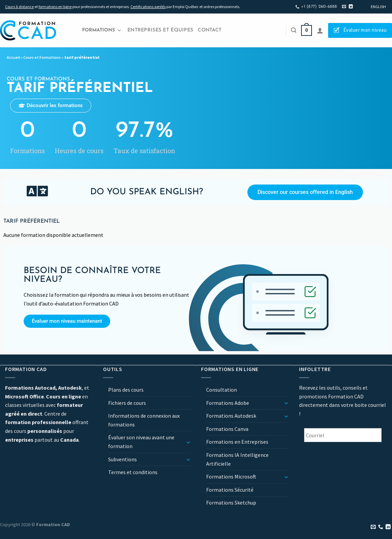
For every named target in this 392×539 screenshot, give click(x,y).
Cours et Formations (42, 57)
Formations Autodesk (231, 416)
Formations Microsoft (231, 476)
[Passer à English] (378, 7)
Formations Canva (227, 429)
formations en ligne (55, 7)
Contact (210, 30)
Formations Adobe (228, 403)
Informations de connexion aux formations (144, 420)
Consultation (222, 390)
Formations (102, 30)
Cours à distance (19, 7)
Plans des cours (126, 390)
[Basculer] (188, 442)
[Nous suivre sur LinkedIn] (351, 7)
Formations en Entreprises (237, 442)
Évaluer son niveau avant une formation (141, 442)
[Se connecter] (320, 30)
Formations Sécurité (230, 490)
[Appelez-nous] (381, 527)
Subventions (122, 459)
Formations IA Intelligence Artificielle (237, 459)
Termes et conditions (133, 472)
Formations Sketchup (231, 503)
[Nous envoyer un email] (344, 7)
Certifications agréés (148, 7)
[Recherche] (294, 30)
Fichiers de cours (127, 403)
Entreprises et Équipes (160, 30)
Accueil (13, 57)
